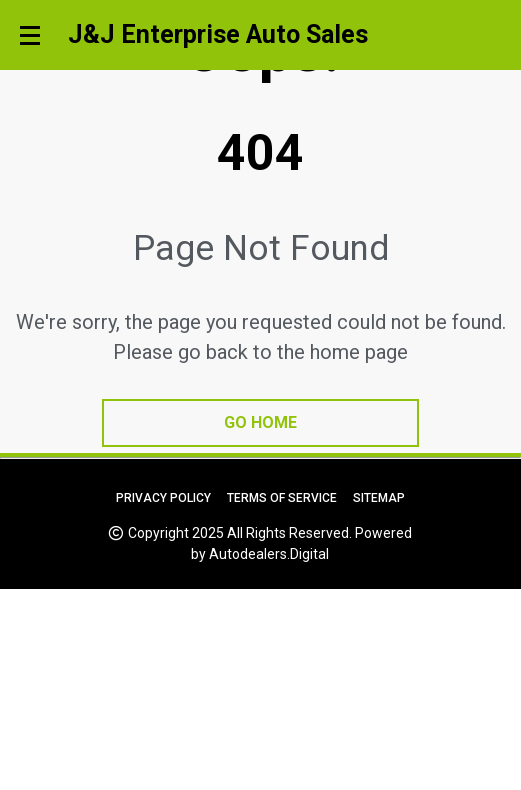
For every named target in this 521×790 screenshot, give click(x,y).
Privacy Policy (163, 498)
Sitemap (379, 498)
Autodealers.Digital (269, 554)
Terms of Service (282, 498)
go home (260, 422)
